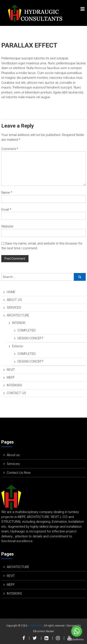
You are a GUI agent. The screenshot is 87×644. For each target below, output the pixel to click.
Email (6, 210)
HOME (11, 292)
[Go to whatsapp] (77, 631)
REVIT (11, 370)
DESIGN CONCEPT (31, 338)
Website (7, 226)
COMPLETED (27, 330)
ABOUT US (14, 300)
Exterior (18, 346)
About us (13, 455)
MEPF (11, 377)
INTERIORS (14, 385)
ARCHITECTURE (18, 315)
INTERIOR (19, 323)
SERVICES (14, 308)
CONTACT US (16, 393)
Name (7, 193)
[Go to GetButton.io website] (77, 640)
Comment (10, 149)
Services (13, 464)
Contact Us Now (19, 473)
